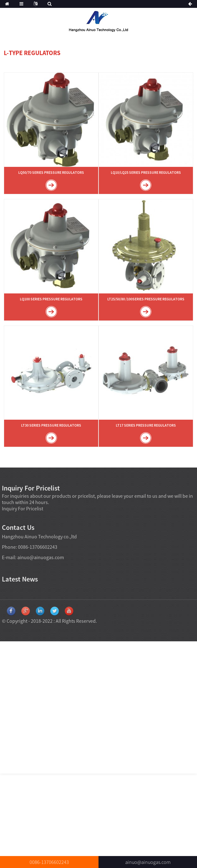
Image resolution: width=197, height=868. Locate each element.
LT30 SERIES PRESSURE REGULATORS (51, 425)
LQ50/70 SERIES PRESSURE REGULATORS (51, 172)
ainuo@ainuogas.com (41, 557)
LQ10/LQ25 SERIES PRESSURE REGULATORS (146, 172)
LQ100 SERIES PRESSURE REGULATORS (51, 299)
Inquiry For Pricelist (23, 508)
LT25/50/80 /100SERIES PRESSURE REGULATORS (146, 299)
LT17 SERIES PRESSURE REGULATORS (146, 425)
